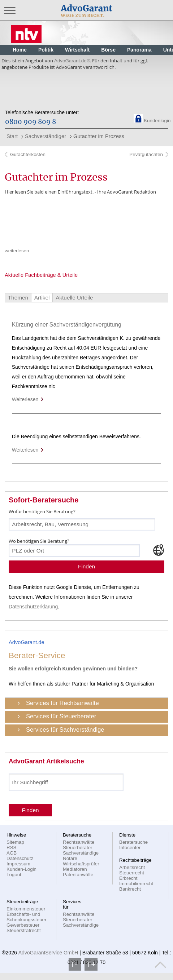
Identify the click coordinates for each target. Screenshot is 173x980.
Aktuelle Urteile (74, 298)
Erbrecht (128, 878)
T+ (91, 964)
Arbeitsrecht (132, 867)
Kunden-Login (21, 869)
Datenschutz (20, 858)
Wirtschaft (77, 50)
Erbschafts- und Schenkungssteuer (26, 917)
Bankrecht (130, 889)
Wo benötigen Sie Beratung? (39, 541)
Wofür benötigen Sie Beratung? (42, 511)
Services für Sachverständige (65, 730)
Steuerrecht (132, 873)
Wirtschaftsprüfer (81, 864)
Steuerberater (78, 848)
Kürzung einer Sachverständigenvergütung (67, 325)
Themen (18, 298)
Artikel (42, 298)
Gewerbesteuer (23, 925)
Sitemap (15, 842)
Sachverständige (81, 853)
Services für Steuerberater (61, 716)
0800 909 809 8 (31, 122)
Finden (86, 566)
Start (12, 136)
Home (20, 50)
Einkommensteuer (26, 909)
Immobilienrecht (136, 884)
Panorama (139, 50)
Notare (70, 858)
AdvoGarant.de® (72, 61)
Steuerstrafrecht (24, 930)
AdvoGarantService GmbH (48, 953)
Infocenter (130, 848)
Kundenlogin (157, 121)
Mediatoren (75, 869)
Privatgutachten (146, 154)
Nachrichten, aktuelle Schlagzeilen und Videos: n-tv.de (26, 32)
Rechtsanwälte (79, 842)
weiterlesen (17, 251)
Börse (108, 50)
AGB (12, 853)
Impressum (18, 864)
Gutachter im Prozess (99, 136)
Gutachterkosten (28, 154)
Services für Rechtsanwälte (62, 703)
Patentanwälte (78, 875)
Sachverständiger (46, 136)
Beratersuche (133, 842)
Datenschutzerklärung (33, 607)
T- (75, 964)
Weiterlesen (28, 399)
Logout (14, 875)
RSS (11, 848)
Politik (46, 50)
